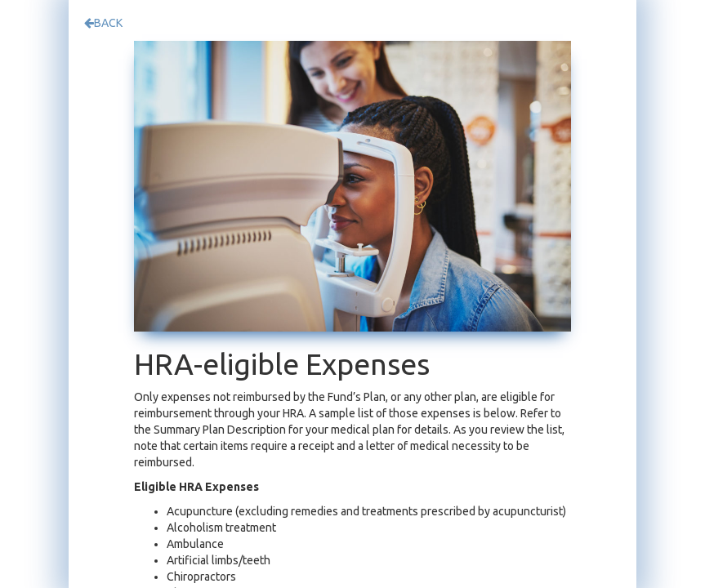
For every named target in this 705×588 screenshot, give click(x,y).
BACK (103, 23)
